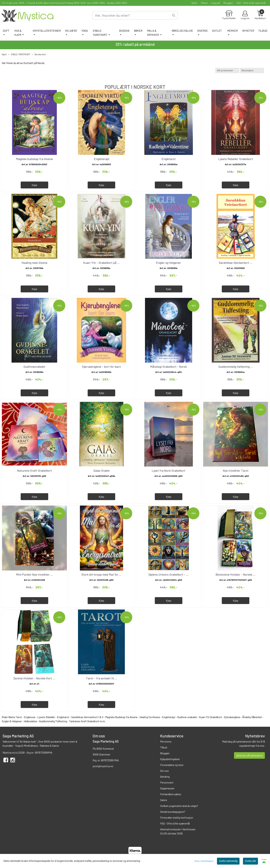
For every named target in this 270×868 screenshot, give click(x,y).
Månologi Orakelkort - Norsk (168, 367)
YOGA (85, 31)
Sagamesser (167, 788)
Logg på (215, 3)
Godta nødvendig (228, 861)
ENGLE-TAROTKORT (100, 33)
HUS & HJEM (18, 33)
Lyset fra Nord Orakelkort (168, 470)
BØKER (138, 31)
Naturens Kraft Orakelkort (34, 470)
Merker (233, 31)
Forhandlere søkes (171, 794)
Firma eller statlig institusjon (177, 817)
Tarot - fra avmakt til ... (102, 678)
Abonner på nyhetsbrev (249, 755)
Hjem (194, 3)
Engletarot (169, 159)
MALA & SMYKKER (153, 33)
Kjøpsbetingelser (170, 759)
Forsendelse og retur (172, 765)
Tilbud (204, 3)
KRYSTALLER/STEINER (47, 31)
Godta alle (250, 861)
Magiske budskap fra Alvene (34, 159)
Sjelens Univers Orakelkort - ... (168, 574)
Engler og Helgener (168, 263)
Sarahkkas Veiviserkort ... (236, 263)
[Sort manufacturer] (227, 70)
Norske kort (39, 54)
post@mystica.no (103, 766)
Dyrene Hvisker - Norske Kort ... (34, 678)
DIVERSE (202, 31)
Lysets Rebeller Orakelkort (236, 159)
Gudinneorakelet (34, 367)
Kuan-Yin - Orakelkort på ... (101, 263)
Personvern (167, 782)
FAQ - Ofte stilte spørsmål (251, 3)
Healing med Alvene (34, 263)
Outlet (217, 31)
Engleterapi (102, 159)
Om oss (164, 771)
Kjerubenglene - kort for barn (102, 367)
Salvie (164, 800)
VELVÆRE (71, 31)
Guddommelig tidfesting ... (236, 367)
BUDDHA (124, 31)
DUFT (6, 31)
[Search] (135, 15)
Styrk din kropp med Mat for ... (102, 574)
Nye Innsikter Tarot (236, 470)
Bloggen (228, 3)
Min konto (166, 741)
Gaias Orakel (101, 470)
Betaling (165, 777)
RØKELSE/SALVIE (182, 31)
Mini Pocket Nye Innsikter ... (34, 574)
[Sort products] (252, 70)
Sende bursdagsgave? (173, 812)
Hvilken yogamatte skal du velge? (179, 806)
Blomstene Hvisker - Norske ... (236, 574)
